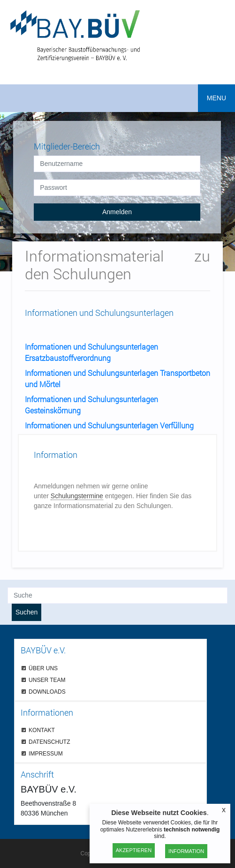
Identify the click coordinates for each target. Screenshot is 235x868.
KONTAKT (42, 730)
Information (186, 851)
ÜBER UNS (43, 668)
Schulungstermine (77, 496)
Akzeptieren (134, 850)
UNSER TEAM (47, 680)
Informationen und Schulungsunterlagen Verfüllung (109, 425)
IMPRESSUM (46, 753)
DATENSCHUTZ (49, 742)
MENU (216, 98)
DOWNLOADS (47, 692)
